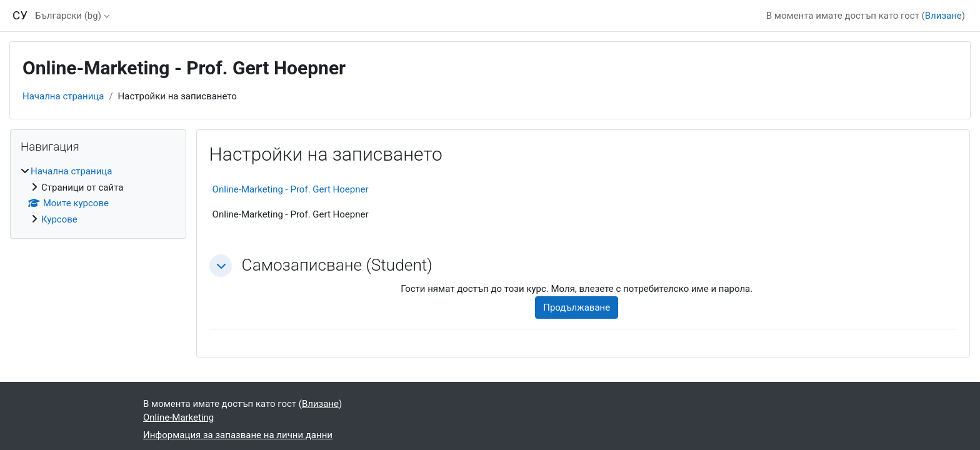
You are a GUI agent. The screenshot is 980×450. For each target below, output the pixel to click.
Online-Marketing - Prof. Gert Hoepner (291, 189)
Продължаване (577, 307)
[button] (221, 266)
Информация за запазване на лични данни (238, 435)
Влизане (943, 16)
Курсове (59, 219)
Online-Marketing (178, 417)
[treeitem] (98, 195)
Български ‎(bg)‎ (68, 16)
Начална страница (63, 96)
